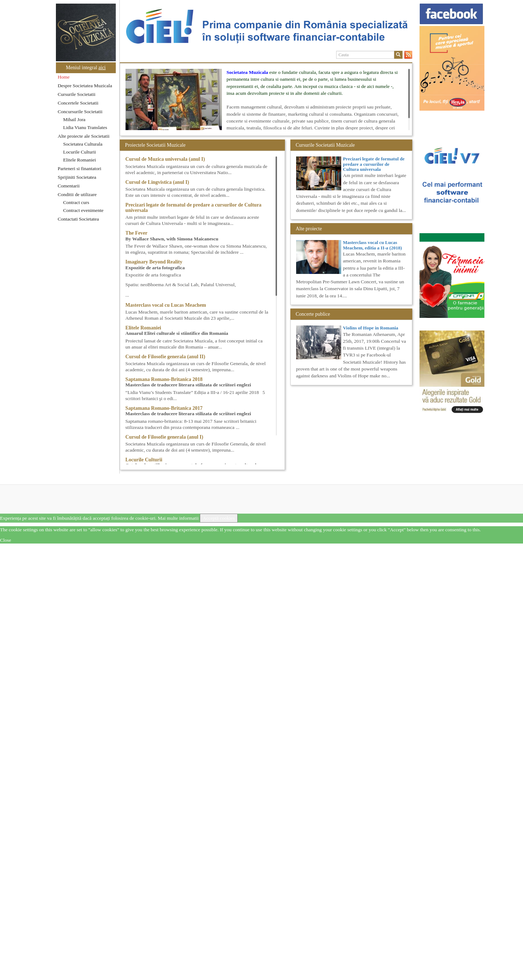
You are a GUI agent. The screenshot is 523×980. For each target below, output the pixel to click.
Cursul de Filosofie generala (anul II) (165, 357)
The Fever (137, 233)
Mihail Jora (74, 119)
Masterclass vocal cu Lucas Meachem (166, 305)
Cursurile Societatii (77, 94)
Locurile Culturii (80, 152)
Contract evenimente (83, 210)
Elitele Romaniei (80, 160)
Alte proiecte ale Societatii (84, 136)
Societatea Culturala (83, 144)
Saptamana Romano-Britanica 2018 (164, 379)
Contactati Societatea (78, 219)
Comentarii (69, 186)
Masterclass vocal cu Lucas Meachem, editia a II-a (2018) (373, 245)
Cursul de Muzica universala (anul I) (165, 159)
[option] (266, 26)
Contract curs (76, 202)
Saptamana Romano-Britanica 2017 (164, 408)
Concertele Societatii (78, 103)
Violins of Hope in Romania (371, 328)
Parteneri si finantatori (80, 168)
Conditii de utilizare (77, 194)
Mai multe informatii (178, 518)
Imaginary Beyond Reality (154, 262)
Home (64, 77)
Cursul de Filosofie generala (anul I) (164, 437)
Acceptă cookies (219, 518)
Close (6, 540)
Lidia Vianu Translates (85, 127)
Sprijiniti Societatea (77, 177)
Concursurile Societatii (80, 112)
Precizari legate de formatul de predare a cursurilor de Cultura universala (374, 164)
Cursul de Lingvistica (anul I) (157, 182)
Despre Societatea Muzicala (85, 86)
